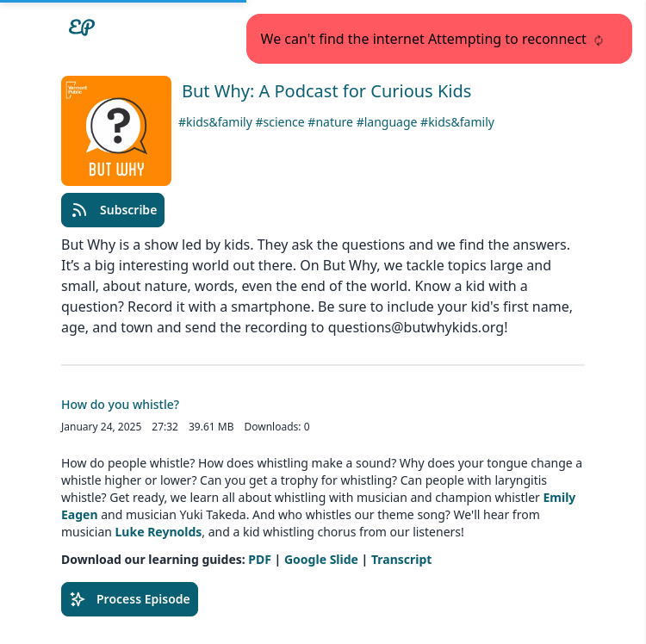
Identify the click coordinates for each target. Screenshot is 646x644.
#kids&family (217, 122)
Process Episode (130, 599)
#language (388, 122)
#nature (332, 122)
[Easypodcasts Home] (82, 28)
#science (281, 122)
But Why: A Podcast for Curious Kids (326, 91)
